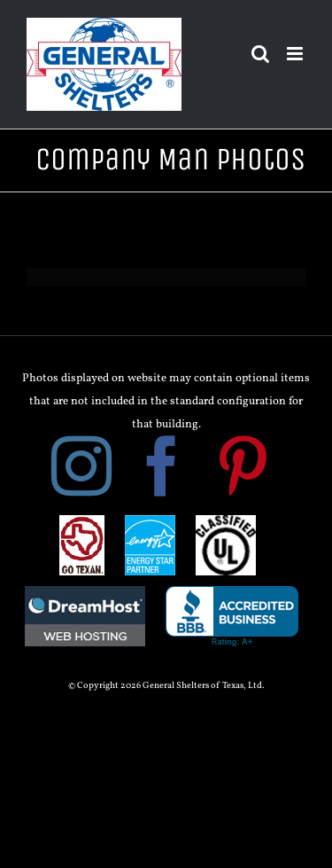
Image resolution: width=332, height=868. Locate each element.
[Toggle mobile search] (260, 54)
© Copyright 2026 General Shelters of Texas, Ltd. (166, 686)
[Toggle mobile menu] (296, 54)
